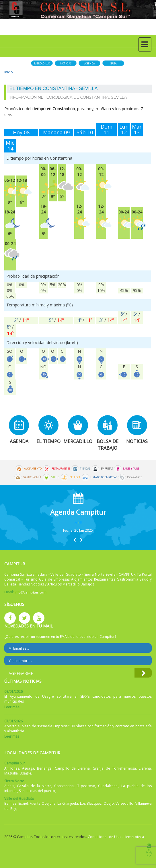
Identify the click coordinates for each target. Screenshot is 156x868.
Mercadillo (42, 63)
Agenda (90, 63)
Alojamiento (33, 469)
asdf (78, 523)
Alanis (9, 786)
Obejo (109, 803)
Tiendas (85, 469)
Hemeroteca (134, 837)
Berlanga (44, 768)
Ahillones (12, 768)
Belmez (10, 803)
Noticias (66, 63)
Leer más (12, 707)
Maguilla (11, 773)
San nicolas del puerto (37, 791)
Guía (113, 63)
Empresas (107, 469)
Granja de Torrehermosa (114, 768)
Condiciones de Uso (104, 837)
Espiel (23, 803)
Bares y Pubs (131, 469)
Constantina (64, 786)
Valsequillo (124, 803)
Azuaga (28, 768)
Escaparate (134, 477)
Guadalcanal (108, 786)
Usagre (25, 773)
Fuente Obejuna (43, 803)
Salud (55, 477)
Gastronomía (32, 477)
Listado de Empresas (104, 477)
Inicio (9, 72)
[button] (75, 540)
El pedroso (86, 786)
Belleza (75, 477)
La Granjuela (68, 803)
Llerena (145, 768)
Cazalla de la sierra (34, 786)
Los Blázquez (91, 803)
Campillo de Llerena (72, 768)
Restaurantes (61, 469)
